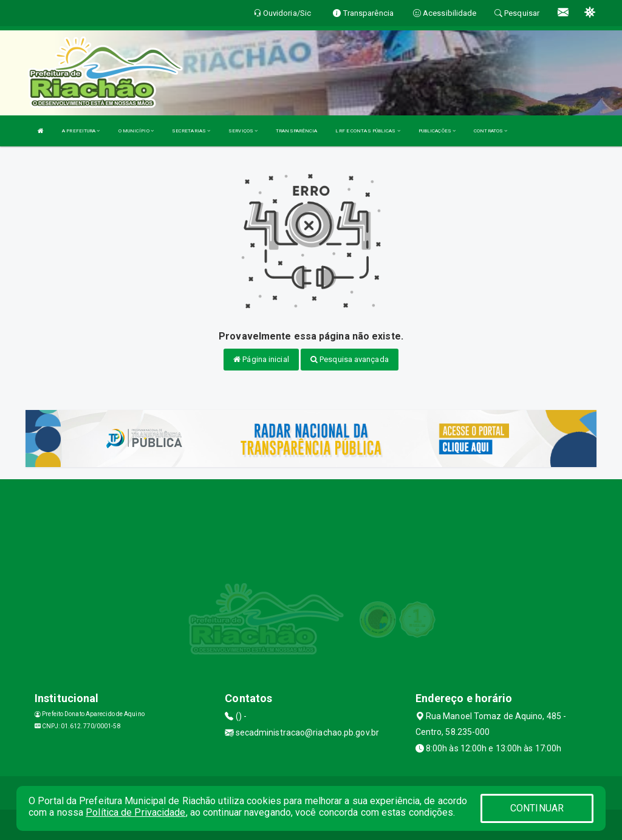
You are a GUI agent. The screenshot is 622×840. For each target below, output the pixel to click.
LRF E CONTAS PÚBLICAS (367, 131)
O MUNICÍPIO (136, 131)
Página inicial (261, 359)
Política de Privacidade (135, 812)
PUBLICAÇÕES (437, 131)
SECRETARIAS (191, 131)
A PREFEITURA (81, 131)
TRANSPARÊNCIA (296, 131)
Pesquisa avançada (350, 359)
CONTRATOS (490, 131)
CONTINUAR (537, 808)
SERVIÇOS (243, 131)
